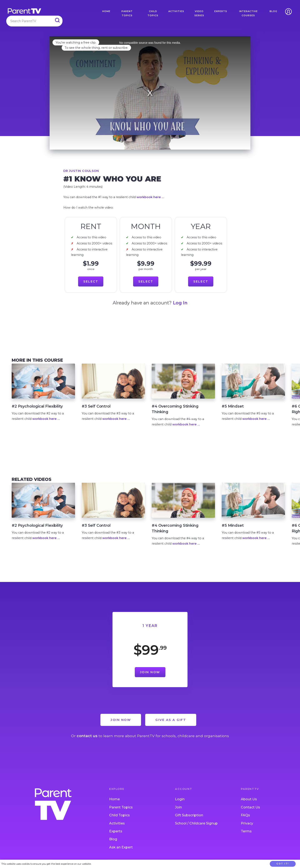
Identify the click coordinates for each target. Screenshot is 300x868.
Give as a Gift (171, 720)
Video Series (199, 13)
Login (180, 799)
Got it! (283, 864)
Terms (246, 831)
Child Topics (153, 13)
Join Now (150, 672)
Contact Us (250, 807)
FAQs (245, 815)
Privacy (247, 823)
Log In (180, 303)
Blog (273, 11)
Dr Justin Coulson (81, 171)
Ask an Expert (121, 847)
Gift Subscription (189, 815)
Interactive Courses (248, 13)
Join (178, 807)
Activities (176, 11)
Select (91, 281)
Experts (221, 11)
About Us (249, 799)
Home (106, 11)
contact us (87, 736)
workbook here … (150, 197)
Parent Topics (127, 13)
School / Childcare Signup (196, 823)
